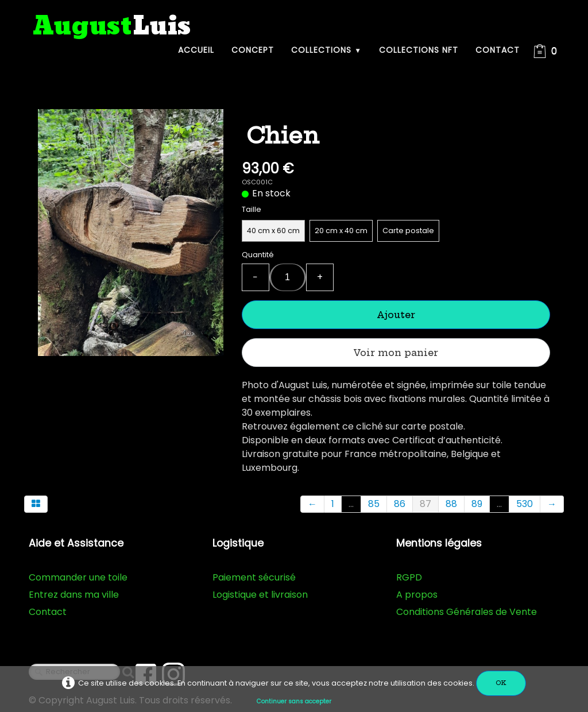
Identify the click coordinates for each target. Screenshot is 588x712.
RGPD (409, 577)
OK (501, 683)
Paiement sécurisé (254, 577)
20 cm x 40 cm (341, 231)
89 (477, 504)
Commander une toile (78, 577)
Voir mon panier (396, 353)
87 (425, 504)
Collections (326, 50)
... (351, 504)
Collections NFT (419, 50)
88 (451, 504)
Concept (253, 50)
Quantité (258, 255)
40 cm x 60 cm (273, 231)
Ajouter (396, 315)
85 (374, 504)
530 (525, 504)
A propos (417, 595)
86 (400, 504)
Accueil (196, 50)
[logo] (112, 27)
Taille (252, 209)
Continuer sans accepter (294, 701)
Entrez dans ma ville (74, 595)
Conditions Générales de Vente (467, 612)
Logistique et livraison (260, 595)
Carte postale (408, 231)
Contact (498, 50)
